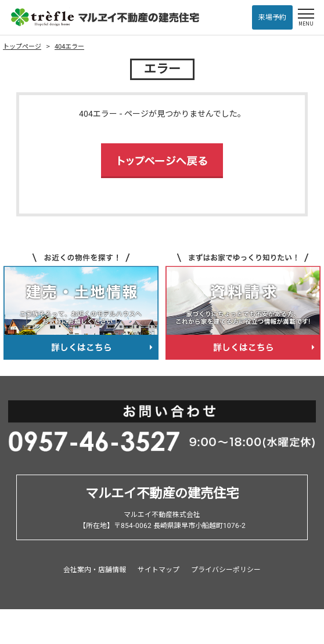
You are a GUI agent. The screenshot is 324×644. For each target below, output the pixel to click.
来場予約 (272, 17)
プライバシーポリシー (226, 570)
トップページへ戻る (162, 161)
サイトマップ (159, 570)
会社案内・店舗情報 (95, 570)
